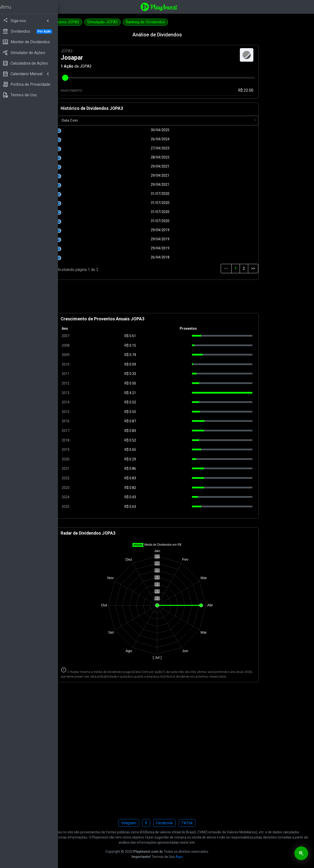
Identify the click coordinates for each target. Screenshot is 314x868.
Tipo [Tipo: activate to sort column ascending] (246, 120)
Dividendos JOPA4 (84, 22)
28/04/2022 (137, 157)
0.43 (170, 497)
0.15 (170, 345)
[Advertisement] (188, 298)
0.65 (170, 450)
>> (263, 268)
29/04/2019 (137, 230)
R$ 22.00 (256, 90)
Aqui (210, 861)
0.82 (170, 488)
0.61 (170, 336)
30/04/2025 (137, 130)
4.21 (170, 393)
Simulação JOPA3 (164, 22)
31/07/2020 (137, 194)
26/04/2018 (137, 257)
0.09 (170, 364)
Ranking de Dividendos (207, 22)
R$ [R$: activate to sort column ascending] (166, 120)
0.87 (170, 421)
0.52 (170, 402)
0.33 (170, 374)
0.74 (170, 355)
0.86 (170, 469)
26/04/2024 (137, 139)
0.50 (170, 383)
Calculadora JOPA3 (124, 22)
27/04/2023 (137, 148)
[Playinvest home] (190, 7)
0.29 (170, 459)
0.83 (170, 431)
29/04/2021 (137, 166)
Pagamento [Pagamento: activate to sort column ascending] (198, 120)
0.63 (170, 507)
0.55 (170, 412)
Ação (120, 66)
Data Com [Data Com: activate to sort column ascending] (121, 120)
